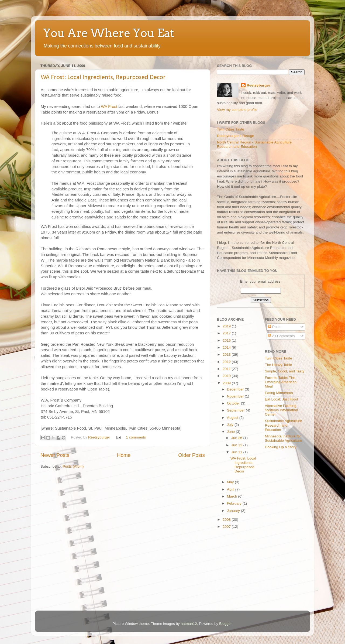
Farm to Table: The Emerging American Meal (281, 382)
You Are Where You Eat (109, 33)
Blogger (225, 624)
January (234, 511)
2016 (227, 340)
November (236, 396)
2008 (227, 520)
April (231, 489)
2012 (227, 362)
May (231, 482)
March (232, 496)
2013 (227, 354)
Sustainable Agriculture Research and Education (284, 425)
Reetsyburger (100, 437)
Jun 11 (237, 452)
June (231, 432)
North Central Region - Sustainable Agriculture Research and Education (254, 144)
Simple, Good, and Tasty (285, 371)
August (233, 418)
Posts (275, 327)
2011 (227, 369)
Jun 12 (237, 445)
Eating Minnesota (279, 393)
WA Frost (109, 107)
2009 (227, 383)
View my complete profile (237, 110)
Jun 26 (237, 438)
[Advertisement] (233, 571)
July (231, 425)
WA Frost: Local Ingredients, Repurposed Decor (103, 77)
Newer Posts (55, 455)
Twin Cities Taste (231, 129)
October (234, 403)
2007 (227, 527)
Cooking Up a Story (281, 447)
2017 (227, 333)
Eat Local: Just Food (282, 399)
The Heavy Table (279, 365)
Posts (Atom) (73, 466)
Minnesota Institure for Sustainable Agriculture (284, 438)
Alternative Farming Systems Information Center (282, 410)
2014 (227, 347)
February (235, 503)
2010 (227, 376)
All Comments (281, 336)
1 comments (136, 437)
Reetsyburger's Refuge (236, 136)
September (236, 410)
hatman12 (189, 624)
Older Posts (192, 455)
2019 (227, 326)
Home (124, 455)
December (236, 389)
